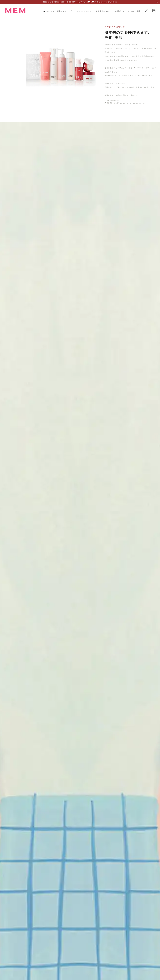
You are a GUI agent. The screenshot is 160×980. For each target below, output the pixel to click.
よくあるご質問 (134, 11)
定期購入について (103, 11)
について (49, 11)
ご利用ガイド (119, 11)
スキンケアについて (85, 11)
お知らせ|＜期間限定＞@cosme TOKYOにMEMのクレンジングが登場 (80, 2)
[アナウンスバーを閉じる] (157, 2)
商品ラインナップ (66, 11)
